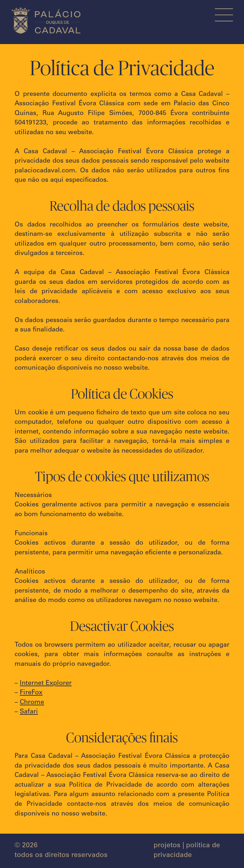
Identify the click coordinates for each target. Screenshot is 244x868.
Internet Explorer (46, 684)
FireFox (31, 693)
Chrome (32, 703)
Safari (29, 712)
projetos (167, 846)
